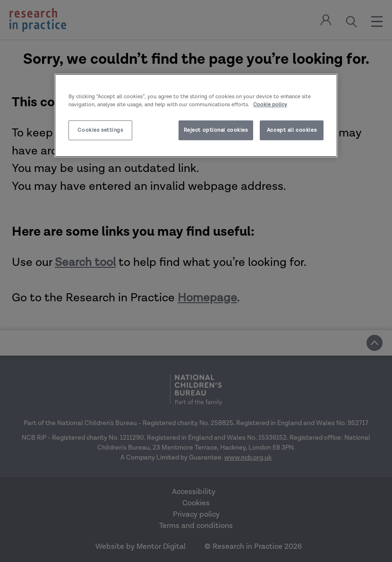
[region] (196, 115)
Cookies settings (100, 130)
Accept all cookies (292, 130)
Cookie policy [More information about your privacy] (270, 105)
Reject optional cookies (216, 130)
